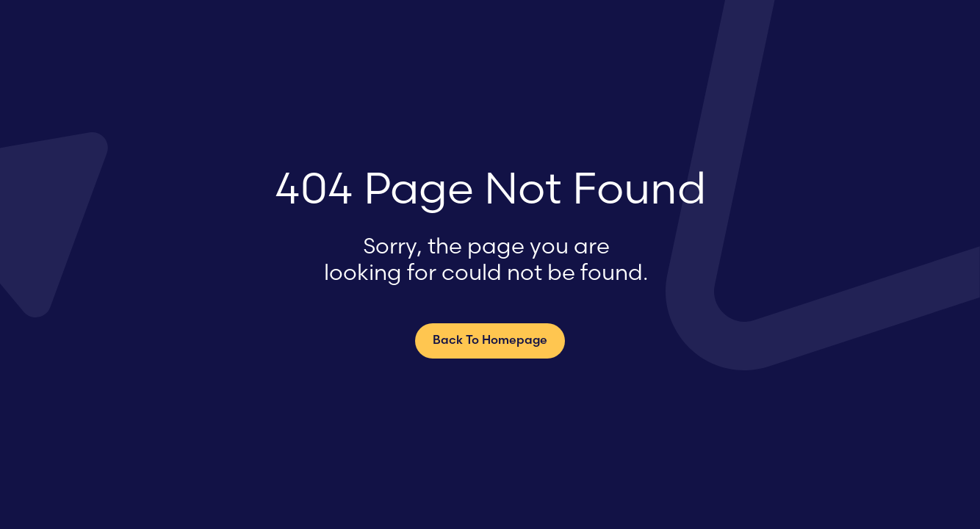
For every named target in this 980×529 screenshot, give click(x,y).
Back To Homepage (490, 341)
